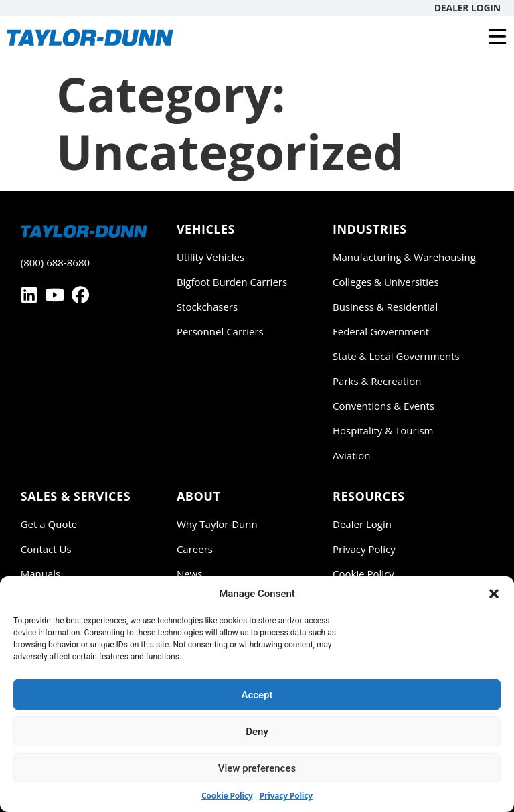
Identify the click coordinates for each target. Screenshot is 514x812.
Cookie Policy (227, 796)
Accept (257, 695)
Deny (257, 732)
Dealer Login (467, 8)
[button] (494, 594)
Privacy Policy (286, 796)
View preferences (257, 768)
